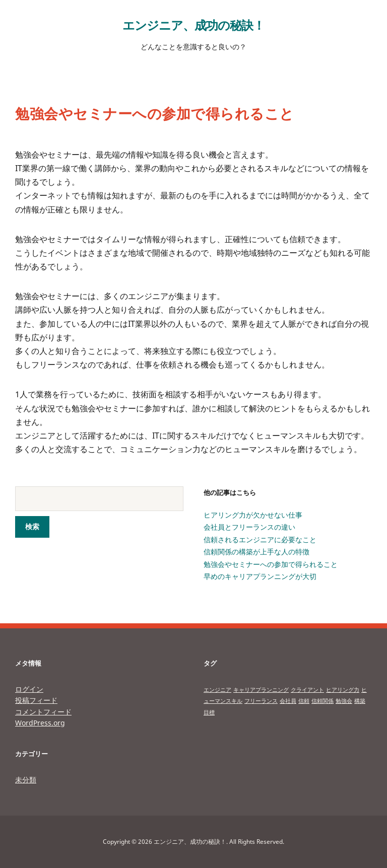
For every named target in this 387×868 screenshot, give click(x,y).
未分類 (26, 780)
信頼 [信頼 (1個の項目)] (304, 701)
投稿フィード (36, 700)
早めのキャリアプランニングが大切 (260, 576)
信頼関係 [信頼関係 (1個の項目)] (322, 701)
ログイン (29, 689)
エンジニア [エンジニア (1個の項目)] (217, 690)
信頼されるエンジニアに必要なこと (260, 539)
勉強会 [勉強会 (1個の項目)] (344, 701)
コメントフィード (43, 712)
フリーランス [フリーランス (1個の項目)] (261, 701)
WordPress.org (40, 723)
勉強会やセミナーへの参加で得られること (271, 564)
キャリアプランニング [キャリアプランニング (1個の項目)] (261, 690)
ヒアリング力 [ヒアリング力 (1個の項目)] (343, 690)
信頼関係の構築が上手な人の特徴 (256, 552)
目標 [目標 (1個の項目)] (209, 712)
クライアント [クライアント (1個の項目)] (307, 690)
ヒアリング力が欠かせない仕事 (253, 515)
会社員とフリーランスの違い (249, 527)
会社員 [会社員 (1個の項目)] (288, 701)
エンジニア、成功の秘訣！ (193, 25)
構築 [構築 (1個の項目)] (360, 701)
